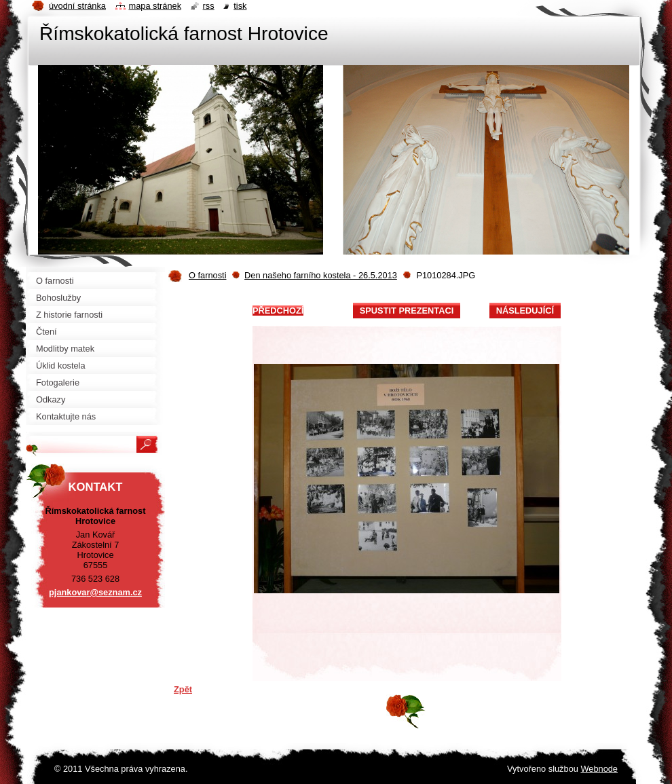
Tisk (240, 6)
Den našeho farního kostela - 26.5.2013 (321, 275)
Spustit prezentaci (407, 311)
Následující (525, 311)
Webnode (599, 769)
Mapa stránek (155, 6)
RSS (209, 6)
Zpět (183, 689)
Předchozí (278, 311)
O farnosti (207, 275)
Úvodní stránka (77, 6)
